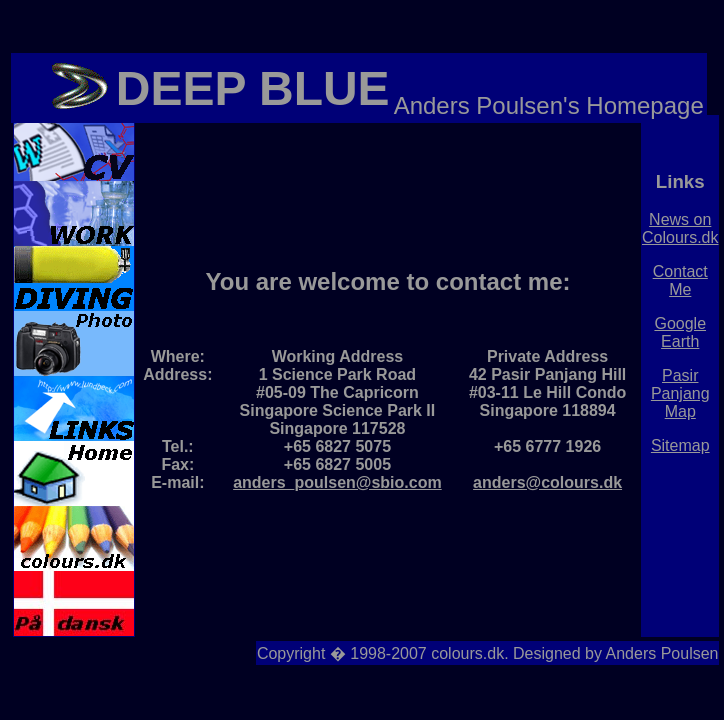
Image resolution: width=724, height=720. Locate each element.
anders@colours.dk (547, 482)
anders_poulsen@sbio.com (337, 482)
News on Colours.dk (680, 228)
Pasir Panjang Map (680, 393)
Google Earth (680, 332)
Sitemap (680, 445)
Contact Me (680, 280)
